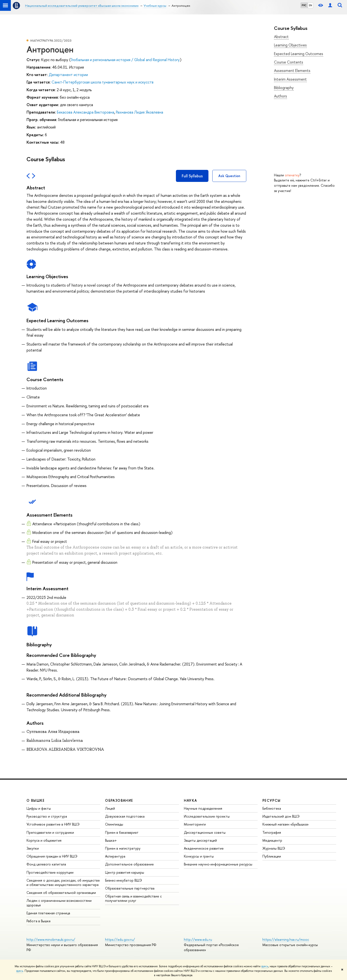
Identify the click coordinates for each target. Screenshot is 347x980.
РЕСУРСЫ (272, 800)
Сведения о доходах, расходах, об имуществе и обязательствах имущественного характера (63, 882)
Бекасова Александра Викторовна (86, 112)
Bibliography (284, 88)
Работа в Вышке (39, 921)
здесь (265, 966)
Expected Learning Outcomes (299, 54)
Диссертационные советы (205, 832)
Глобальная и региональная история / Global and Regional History (125, 60)
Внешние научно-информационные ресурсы (218, 864)
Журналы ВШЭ (274, 848)
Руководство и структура (47, 816)
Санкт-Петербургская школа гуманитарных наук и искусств (103, 82)
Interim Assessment (290, 79)
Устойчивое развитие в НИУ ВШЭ (53, 824)
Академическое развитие (204, 848)
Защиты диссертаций (200, 840)
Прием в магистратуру (123, 848)
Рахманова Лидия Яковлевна (140, 112)
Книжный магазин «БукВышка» (286, 824)
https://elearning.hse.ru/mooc (286, 939)
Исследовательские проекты (207, 816)
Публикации (272, 856)
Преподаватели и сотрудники (50, 832)
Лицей (110, 808)
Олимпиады (114, 824)
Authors (280, 96)
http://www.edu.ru (198, 939)
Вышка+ (111, 840)
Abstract (281, 37)
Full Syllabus (192, 176)
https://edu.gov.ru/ (120, 939)
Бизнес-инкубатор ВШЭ (123, 880)
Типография (272, 832)
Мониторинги (195, 824)
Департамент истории (68, 75)
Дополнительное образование (129, 864)
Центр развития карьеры (125, 872)
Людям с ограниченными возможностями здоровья (59, 903)
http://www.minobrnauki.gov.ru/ (51, 939)
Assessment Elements (292, 70)
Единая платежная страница (48, 913)
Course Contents (289, 62)
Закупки (33, 848)
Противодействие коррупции (50, 872)
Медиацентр (272, 840)
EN (310, 5)
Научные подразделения (203, 808)
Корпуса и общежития (44, 840)
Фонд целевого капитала (46, 864)
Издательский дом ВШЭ (281, 816)
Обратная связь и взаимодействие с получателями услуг (133, 898)
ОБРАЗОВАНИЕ (119, 800)
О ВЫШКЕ (36, 800)
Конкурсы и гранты (199, 856)
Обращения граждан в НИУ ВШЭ (52, 856)
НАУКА (190, 800)
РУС (304, 5)
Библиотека (272, 808)
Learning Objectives (290, 45)
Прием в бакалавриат (122, 832)
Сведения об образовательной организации (61, 893)
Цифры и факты (39, 808)
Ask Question (229, 176)
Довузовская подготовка (125, 816)
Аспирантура (115, 856)
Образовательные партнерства (130, 888)
